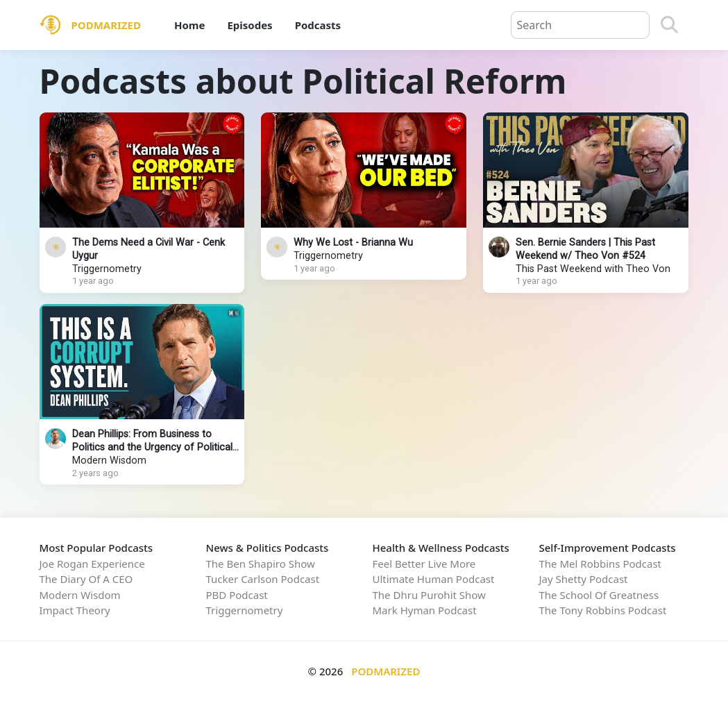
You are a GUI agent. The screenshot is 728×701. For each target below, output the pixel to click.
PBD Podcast (237, 595)
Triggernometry (107, 269)
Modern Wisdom (109, 461)
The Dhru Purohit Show (429, 595)
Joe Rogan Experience (92, 564)
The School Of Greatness (599, 595)
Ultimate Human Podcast (434, 579)
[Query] (580, 25)
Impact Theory (75, 610)
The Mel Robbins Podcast (600, 564)
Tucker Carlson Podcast (263, 579)
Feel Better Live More (424, 564)
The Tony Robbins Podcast (603, 610)
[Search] (669, 25)
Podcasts (318, 25)
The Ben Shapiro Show (261, 564)
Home (189, 25)
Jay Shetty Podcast (584, 579)
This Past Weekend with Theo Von (593, 269)
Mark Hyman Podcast (425, 610)
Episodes (249, 25)
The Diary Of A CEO (86, 579)
